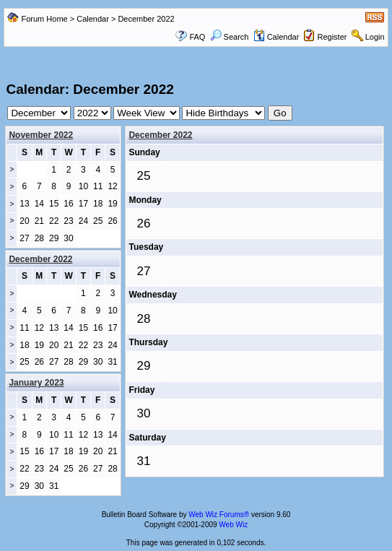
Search (230, 37)
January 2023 (36, 383)
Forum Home (45, 19)
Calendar (93, 19)
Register (332, 37)
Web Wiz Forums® (219, 515)
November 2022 (41, 135)
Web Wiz (233, 525)
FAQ (197, 37)
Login (375, 37)
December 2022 (160, 135)
